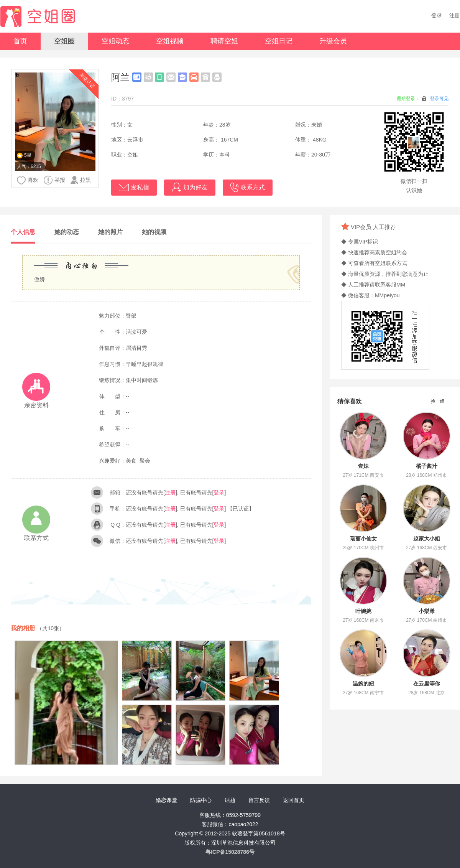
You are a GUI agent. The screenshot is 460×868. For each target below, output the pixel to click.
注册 (455, 15)
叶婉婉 (363, 611)
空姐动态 (115, 41)
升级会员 (333, 41)
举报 (54, 180)
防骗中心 (201, 800)
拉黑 (81, 180)
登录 (437, 15)
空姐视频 (170, 41)
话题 (230, 800)
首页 (20, 41)
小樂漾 (427, 611)
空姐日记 (279, 41)
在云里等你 (427, 684)
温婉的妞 (363, 684)
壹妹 (363, 466)
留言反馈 (259, 800)
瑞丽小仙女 (363, 539)
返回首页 (294, 800)
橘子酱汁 (427, 466)
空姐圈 (64, 41)
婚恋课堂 (166, 800)
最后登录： (423, 98)
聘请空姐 (224, 41)
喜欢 (28, 180)
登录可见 (439, 99)
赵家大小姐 (427, 539)
